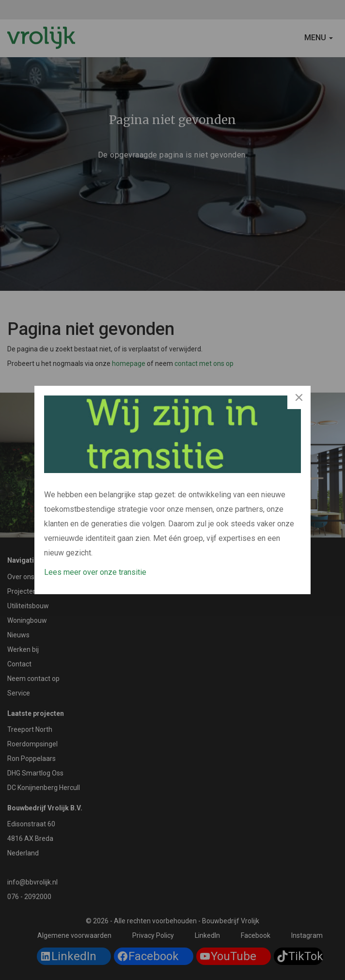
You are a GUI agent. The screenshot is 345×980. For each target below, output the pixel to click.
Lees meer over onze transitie (95, 572)
